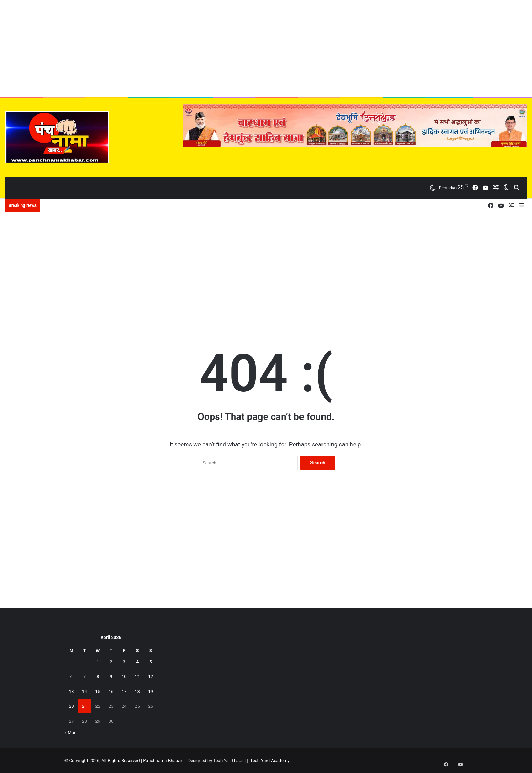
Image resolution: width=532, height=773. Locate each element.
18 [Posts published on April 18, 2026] (137, 691)
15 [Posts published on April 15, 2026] (98, 691)
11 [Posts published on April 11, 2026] (137, 677)
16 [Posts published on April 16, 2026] (111, 691)
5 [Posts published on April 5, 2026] (150, 662)
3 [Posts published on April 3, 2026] (124, 662)
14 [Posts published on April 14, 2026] (85, 691)
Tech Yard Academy (270, 760)
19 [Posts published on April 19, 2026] (151, 691)
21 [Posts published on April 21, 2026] (85, 706)
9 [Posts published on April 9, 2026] (111, 677)
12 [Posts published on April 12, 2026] (151, 677)
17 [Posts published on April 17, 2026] (124, 691)
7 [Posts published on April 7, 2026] (85, 677)
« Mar (70, 732)
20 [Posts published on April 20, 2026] (71, 706)
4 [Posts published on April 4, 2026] (137, 662)
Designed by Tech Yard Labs (216, 760)
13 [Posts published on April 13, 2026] (71, 691)
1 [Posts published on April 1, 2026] (98, 662)
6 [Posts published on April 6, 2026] (71, 677)
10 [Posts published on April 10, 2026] (124, 677)
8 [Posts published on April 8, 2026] (98, 677)
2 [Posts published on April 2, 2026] (111, 662)
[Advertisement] (266, 48)
